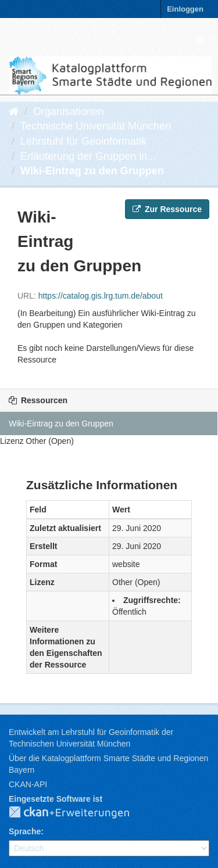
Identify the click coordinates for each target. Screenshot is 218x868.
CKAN (78, 813)
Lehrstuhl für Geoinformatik (83, 141)
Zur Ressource (167, 209)
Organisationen (69, 112)
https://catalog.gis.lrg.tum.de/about (101, 296)
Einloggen (185, 9)
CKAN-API (28, 784)
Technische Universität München (96, 126)
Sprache (25, 831)
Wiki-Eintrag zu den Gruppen (92, 171)
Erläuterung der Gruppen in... (88, 156)
